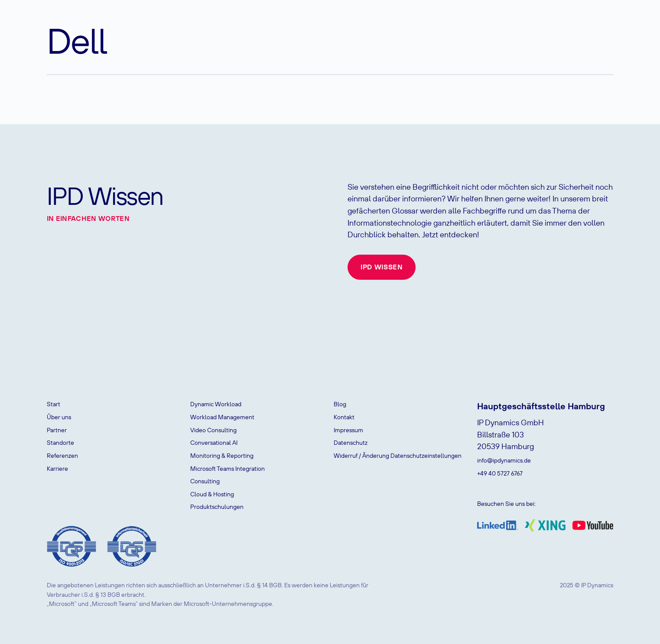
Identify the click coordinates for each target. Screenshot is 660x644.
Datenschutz (351, 443)
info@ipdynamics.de (504, 460)
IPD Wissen (382, 267)
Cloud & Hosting (212, 494)
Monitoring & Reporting (222, 456)
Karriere (57, 469)
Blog (340, 404)
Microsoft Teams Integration (228, 469)
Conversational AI (214, 443)
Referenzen (62, 456)
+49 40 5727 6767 (500, 473)
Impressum (348, 430)
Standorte (60, 443)
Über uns (59, 417)
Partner (57, 430)
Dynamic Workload (216, 404)
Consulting (205, 481)
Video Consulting (213, 430)
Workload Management (222, 417)
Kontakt (344, 417)
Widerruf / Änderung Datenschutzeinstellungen (398, 456)
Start (54, 404)
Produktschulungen (217, 507)
